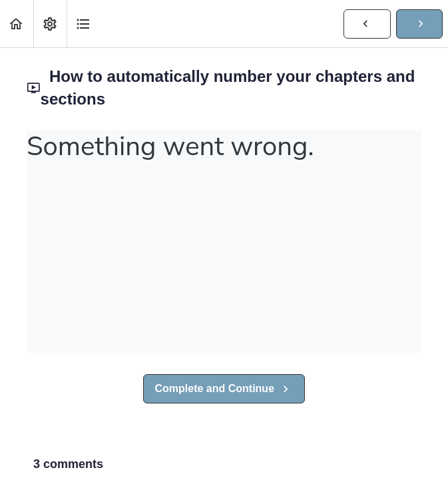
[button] (17, 24)
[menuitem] (50, 24)
